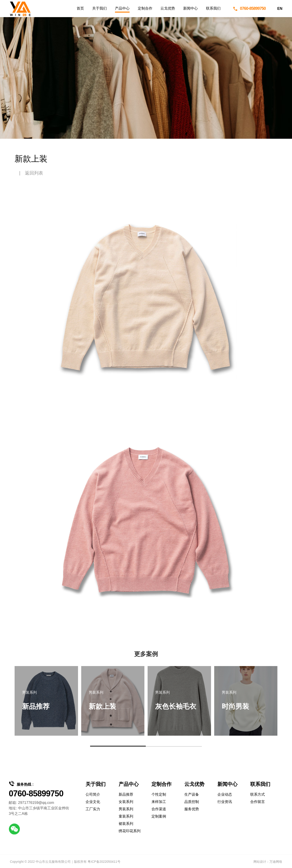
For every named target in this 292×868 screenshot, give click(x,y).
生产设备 (192, 794)
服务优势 (192, 809)
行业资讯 (225, 802)
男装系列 (126, 809)
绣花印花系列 (130, 831)
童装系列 (126, 816)
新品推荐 (126, 794)
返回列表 (34, 173)
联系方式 (258, 794)
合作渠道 (159, 809)
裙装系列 (126, 824)
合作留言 (258, 802)
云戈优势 (168, 8)
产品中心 (122, 8)
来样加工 (159, 802)
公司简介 (93, 794)
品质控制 (192, 802)
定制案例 (159, 816)
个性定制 (159, 794)
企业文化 (93, 802)
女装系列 (126, 802)
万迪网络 (276, 862)
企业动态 (225, 794)
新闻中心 (190, 8)
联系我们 (213, 8)
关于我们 (99, 8)
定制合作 (145, 8)
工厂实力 (93, 809)
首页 (80, 8)
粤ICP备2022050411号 (104, 862)
